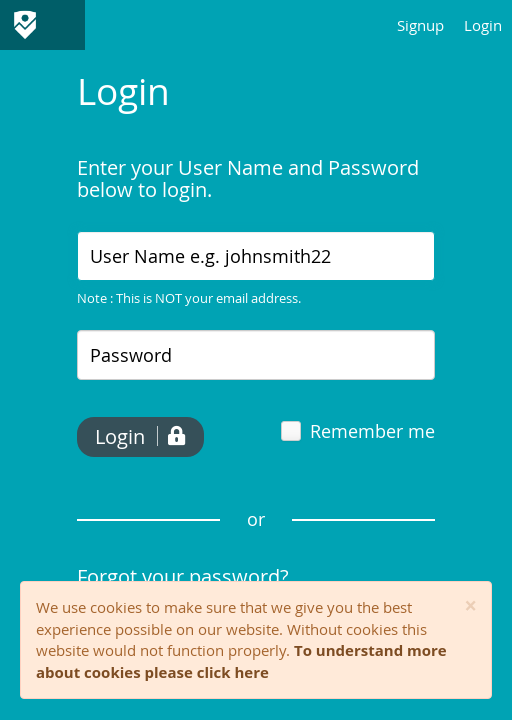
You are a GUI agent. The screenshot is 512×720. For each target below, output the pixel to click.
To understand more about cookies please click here (241, 660)
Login (483, 25)
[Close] (470, 606)
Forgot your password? (183, 576)
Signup (420, 25)
